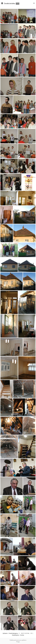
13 (27, 633)
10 (22, 633)
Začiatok (5, 633)
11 (23, 633)
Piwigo (18, 642)
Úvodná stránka (9, 3)
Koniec (22, 635)
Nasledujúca (16, 635)
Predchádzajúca (13, 633)
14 (28, 633)
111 (31, 633)
